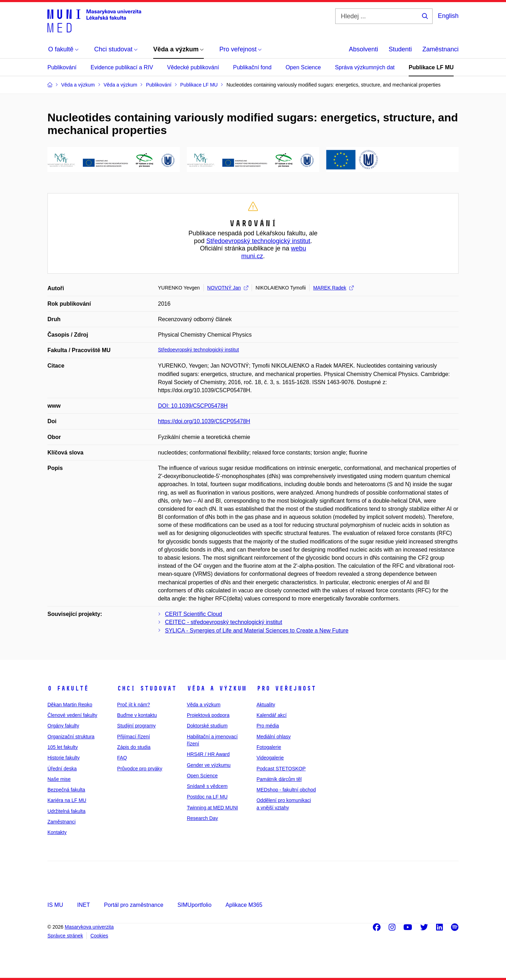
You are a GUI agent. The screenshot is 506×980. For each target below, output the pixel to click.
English (448, 16)
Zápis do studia (134, 747)
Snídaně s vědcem (207, 786)
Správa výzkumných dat (365, 67)
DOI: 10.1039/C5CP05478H (193, 406)
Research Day (203, 818)
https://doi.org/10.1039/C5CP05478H (204, 421)
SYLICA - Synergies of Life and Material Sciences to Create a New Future (257, 631)
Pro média (268, 726)
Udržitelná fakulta (66, 811)
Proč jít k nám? (133, 705)
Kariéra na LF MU (67, 800)
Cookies (99, 936)
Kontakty (57, 832)
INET (83, 905)
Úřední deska (62, 769)
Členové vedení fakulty (72, 715)
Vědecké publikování (193, 67)
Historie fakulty (64, 758)
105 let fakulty (63, 747)
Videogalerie (270, 758)
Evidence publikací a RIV (122, 67)
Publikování (62, 67)
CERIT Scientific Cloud (194, 614)
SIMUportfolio (194, 905)
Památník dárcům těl (279, 779)
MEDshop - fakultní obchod (286, 790)
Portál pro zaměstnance (134, 905)
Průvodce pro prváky (140, 769)
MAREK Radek (333, 288)
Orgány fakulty (63, 726)
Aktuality (266, 705)
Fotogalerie (269, 747)
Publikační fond (252, 67)
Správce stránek (65, 936)
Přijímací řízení (133, 737)
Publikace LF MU (431, 67)
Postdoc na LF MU (207, 797)
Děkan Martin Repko (70, 705)
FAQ (122, 758)
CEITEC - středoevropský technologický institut (224, 622)
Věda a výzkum (217, 688)
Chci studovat (147, 688)
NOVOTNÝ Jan (228, 288)
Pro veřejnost (286, 688)
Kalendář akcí (272, 715)
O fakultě (68, 688)
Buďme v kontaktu (137, 715)
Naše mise (59, 779)
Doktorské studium (207, 726)
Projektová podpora (208, 715)
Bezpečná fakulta (66, 790)
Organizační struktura (71, 737)
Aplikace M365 (244, 905)
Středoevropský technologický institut (258, 241)
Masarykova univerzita (89, 927)
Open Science (303, 67)
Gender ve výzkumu (209, 765)
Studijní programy (136, 726)
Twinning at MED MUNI (212, 808)
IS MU (55, 905)
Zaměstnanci (440, 49)
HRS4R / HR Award (208, 754)
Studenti (400, 49)
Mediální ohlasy (274, 737)
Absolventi (364, 49)
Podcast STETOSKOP (281, 769)
